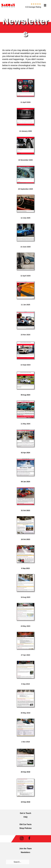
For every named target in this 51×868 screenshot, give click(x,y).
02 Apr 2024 (25, 453)
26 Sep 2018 (25, 772)
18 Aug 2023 (25, 597)
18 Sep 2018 (25, 802)
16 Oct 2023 (25, 539)
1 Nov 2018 (25, 742)
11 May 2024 (25, 424)
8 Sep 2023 (25, 568)
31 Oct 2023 (25, 510)
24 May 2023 (25, 626)
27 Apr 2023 (25, 655)
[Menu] (45, 5)
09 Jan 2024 (26, 482)
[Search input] (18, 862)
